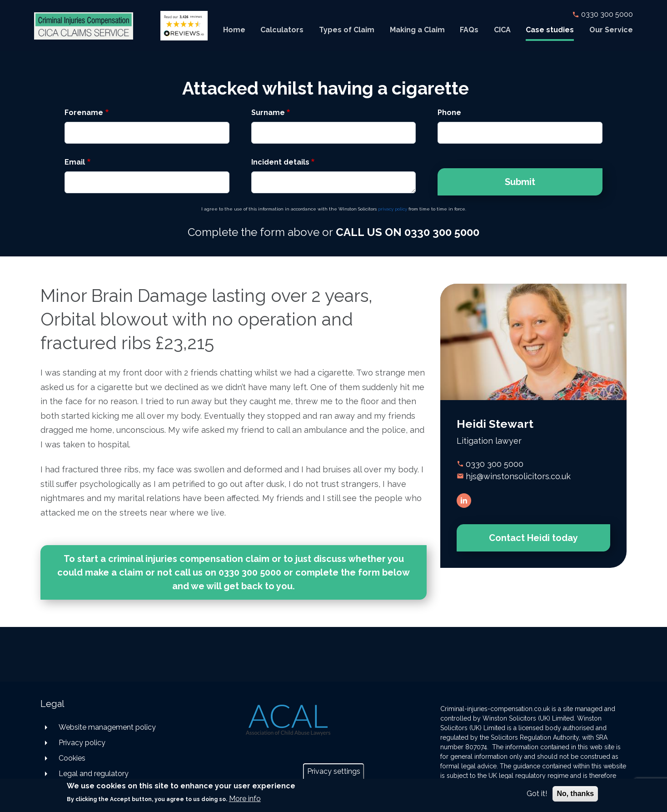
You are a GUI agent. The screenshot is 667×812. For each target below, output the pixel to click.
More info (245, 799)
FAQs (469, 30)
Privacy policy (82, 743)
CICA (502, 30)
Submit (520, 182)
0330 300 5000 (607, 14)
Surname (268, 113)
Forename (84, 113)
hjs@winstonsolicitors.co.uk (518, 476)
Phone (449, 113)
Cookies (72, 758)
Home (234, 30)
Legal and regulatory (94, 774)
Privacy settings (334, 771)
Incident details (280, 162)
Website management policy (107, 727)
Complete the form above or (333, 232)
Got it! (537, 794)
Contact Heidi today (533, 538)
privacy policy (393, 209)
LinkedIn (464, 501)
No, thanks (575, 794)
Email (75, 162)
